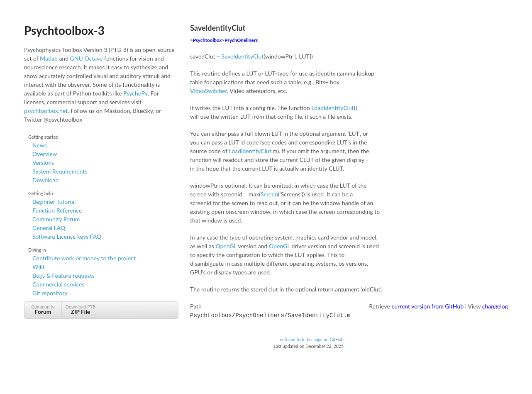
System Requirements (60, 171)
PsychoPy (135, 93)
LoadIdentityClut (332, 108)
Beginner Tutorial (54, 202)
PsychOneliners (241, 40)
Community (43, 310)
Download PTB (81, 310)
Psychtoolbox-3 (64, 30)
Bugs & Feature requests (63, 275)
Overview (45, 154)
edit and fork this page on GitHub (312, 339)
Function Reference (57, 210)
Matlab (49, 58)
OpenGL (226, 246)
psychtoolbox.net (46, 111)
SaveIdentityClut (243, 56)
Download (45, 180)
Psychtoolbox (207, 40)
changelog (495, 306)
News (40, 145)
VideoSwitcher (209, 91)
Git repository (50, 293)
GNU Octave (87, 58)
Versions (43, 163)
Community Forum (56, 219)
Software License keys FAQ (67, 236)
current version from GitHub (428, 306)
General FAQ (49, 228)
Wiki (38, 267)
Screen (269, 194)
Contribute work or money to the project (84, 258)
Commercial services (58, 284)
